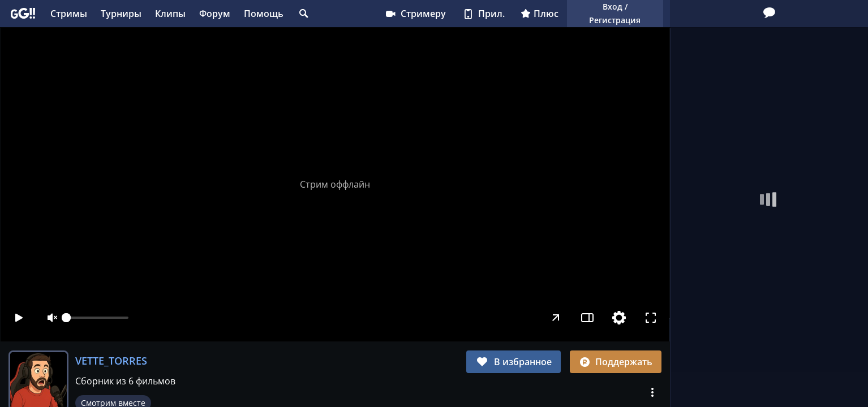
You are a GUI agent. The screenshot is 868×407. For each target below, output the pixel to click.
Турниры (121, 14)
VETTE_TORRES (111, 361)
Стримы (69, 14)
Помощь (264, 14)
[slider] (97, 318)
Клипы (170, 14)
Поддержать (616, 362)
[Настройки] (620, 318)
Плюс (540, 14)
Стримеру (415, 14)
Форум (215, 14)
